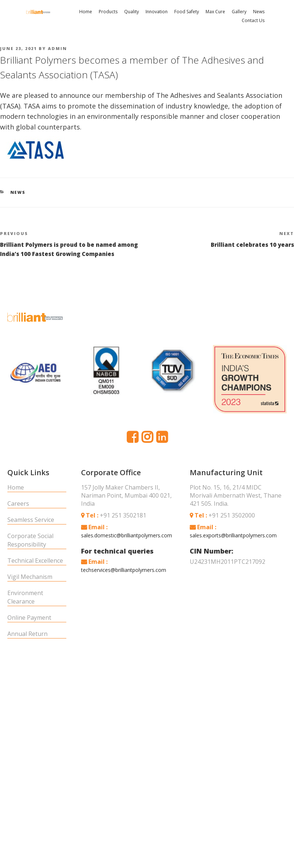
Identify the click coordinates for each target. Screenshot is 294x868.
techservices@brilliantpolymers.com (124, 568)
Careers (18, 502)
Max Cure (215, 12)
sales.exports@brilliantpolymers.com (233, 533)
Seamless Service (31, 518)
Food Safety (187, 12)
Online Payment (29, 616)
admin (57, 48)
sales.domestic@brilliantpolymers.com (127, 533)
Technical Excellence (35, 559)
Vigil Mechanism (30, 575)
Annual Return (27, 632)
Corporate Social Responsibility (30, 538)
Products (108, 12)
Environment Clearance (25, 595)
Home (86, 12)
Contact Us (253, 20)
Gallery (239, 12)
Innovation (157, 12)
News (259, 12)
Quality (132, 12)
